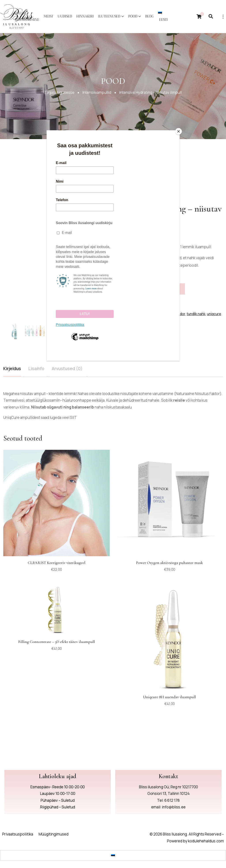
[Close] (179, 131)
